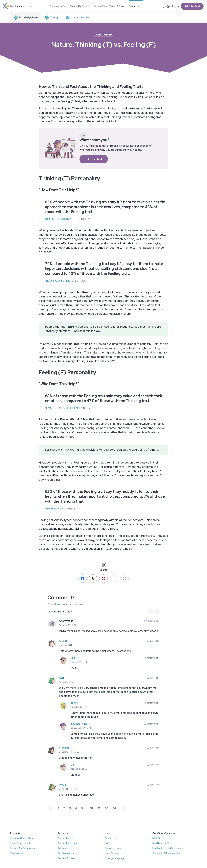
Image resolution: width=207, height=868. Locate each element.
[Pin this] (103, 579)
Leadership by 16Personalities (168, 848)
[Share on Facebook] (82, 579)
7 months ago (152, 658)
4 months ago (152, 703)
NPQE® (156, 839)
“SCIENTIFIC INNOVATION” (62, 219)
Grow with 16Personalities (166, 853)
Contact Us (111, 839)
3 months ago (152, 724)
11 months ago (152, 621)
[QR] (125, 579)
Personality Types (67, 844)
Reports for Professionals (24, 848)
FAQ (107, 844)
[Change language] (169, 6)
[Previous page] (50, 809)
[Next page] (157, 612)
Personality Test (66, 839)
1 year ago (153, 641)
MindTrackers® (161, 844)
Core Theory (103, 35)
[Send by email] (114, 579)
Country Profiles (66, 858)
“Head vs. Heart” (55, 509)
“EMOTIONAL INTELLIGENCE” (64, 408)
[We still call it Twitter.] (93, 579)
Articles (62, 848)
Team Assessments (20, 844)
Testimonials (17, 853)
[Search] (163, 6)
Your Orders (111, 853)
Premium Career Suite (22, 839)
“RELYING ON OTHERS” (60, 281)
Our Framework (66, 853)
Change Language (115, 858)
